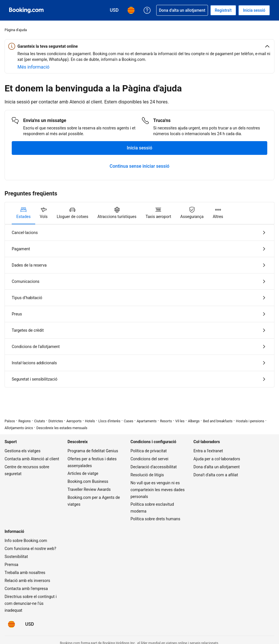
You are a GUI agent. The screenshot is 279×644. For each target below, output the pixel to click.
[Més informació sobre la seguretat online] (33, 67)
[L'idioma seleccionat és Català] (11, 624)
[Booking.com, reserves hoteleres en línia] (26, 10)
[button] (139, 46)
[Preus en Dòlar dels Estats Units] (30, 624)
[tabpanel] (139, 306)
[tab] (23, 213)
